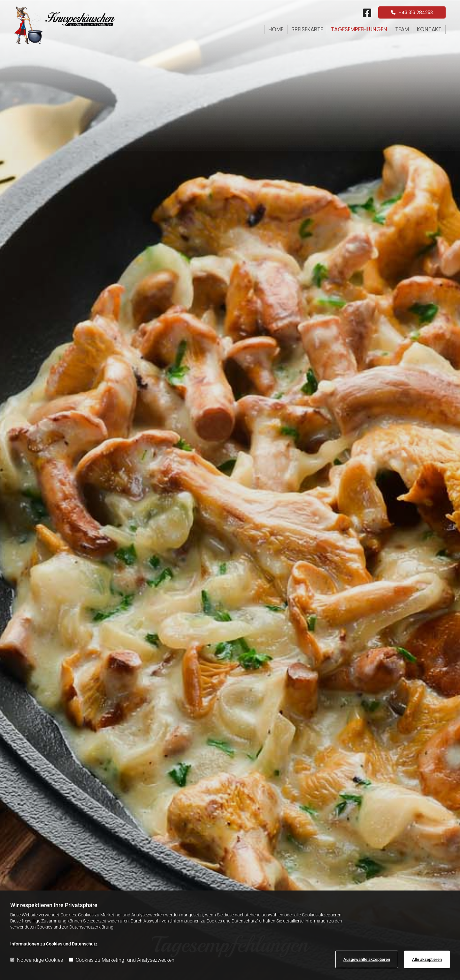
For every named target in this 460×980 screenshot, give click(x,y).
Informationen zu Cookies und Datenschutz (54, 944)
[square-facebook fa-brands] (367, 13)
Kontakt (429, 29)
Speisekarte (307, 29)
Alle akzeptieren (427, 959)
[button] (412, 12)
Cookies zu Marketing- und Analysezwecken (122, 960)
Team (402, 29)
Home (276, 29)
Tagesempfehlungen (359, 29)
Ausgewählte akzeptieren (367, 959)
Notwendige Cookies (37, 960)
